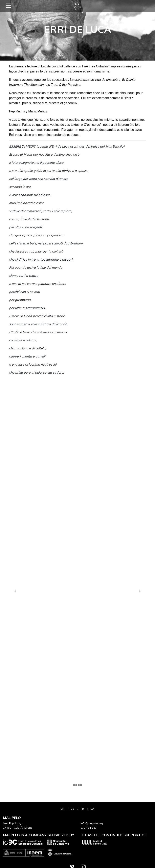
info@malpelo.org (92, 823)
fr (82, 809)
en (63, 809)
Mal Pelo (77, 6)
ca (92, 809)
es (73, 809)
